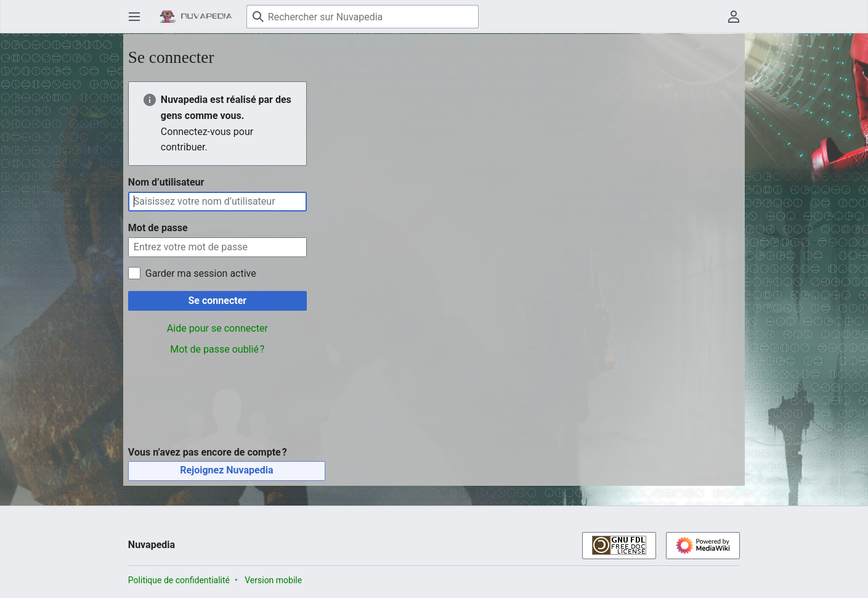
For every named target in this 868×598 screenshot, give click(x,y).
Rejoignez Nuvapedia (226, 470)
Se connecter (218, 301)
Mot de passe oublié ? (217, 349)
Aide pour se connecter (217, 328)
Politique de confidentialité (179, 580)
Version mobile (273, 580)
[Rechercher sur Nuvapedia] (363, 17)
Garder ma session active (201, 273)
